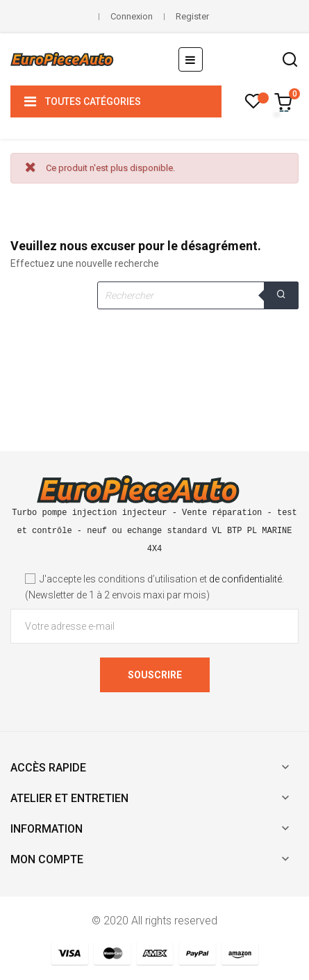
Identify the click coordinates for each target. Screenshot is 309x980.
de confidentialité (245, 579)
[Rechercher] (198, 295)
